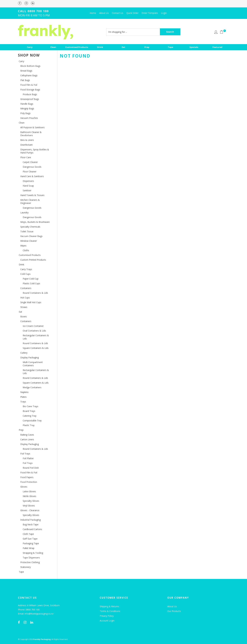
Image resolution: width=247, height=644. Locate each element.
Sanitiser (27, 190)
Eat (123, 47)
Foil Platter (28, 458)
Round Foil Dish (31, 468)
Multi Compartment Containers (33, 364)
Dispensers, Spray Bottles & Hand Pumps (35, 151)
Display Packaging (30, 357)
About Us (104, 13)
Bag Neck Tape (31, 524)
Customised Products (77, 47)
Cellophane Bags (29, 75)
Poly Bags (25, 113)
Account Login (107, 621)
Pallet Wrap (29, 548)
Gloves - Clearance (30, 510)
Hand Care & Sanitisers (32, 176)
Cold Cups (25, 274)
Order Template (150, 13)
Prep (147, 47)
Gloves (24, 487)
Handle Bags (27, 104)
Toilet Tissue (27, 231)
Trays (23, 402)
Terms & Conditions (110, 611)
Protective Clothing (30, 562)
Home (93, 13)
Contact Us (118, 13)
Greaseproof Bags (30, 99)
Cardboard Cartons (32, 529)
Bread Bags (26, 71)
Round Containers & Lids (35, 293)
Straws (24, 307)
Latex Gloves (29, 491)
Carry (30, 47)
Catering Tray (30, 416)
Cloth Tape (28, 534)
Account (216, 32)
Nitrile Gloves (29, 496)
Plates (23, 397)
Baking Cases (27, 435)
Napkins (24, 392)
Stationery (26, 567)
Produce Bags (30, 94)
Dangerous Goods (32, 167)
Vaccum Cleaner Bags (31, 236)
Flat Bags (25, 80)
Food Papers (27, 477)
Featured (217, 47)
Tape (170, 47)
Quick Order (132, 13)
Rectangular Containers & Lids (36, 337)
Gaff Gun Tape (30, 539)
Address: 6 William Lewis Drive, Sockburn (39, 605)
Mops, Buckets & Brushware (35, 222)
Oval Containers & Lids (34, 331)
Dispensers (28, 181)
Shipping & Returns (109, 606)
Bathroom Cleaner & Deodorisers (31, 134)
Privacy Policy (107, 616)
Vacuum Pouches (29, 118)
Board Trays (29, 411)
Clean (53, 47)
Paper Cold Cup (31, 279)
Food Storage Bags (30, 90)
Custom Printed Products (33, 260)
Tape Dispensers (31, 558)
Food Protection (29, 482)
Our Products (174, 611)
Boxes (24, 316)
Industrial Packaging (30, 520)
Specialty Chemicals (30, 227)
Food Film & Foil (29, 85)
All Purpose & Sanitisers (32, 127)
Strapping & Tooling (33, 553)
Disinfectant (26, 145)
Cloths (26, 250)
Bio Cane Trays (30, 406)
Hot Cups (25, 298)
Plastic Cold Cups (31, 283)
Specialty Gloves (31, 501)
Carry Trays (26, 269)
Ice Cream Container (33, 326)
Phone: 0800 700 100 (29, 610)
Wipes (23, 246)
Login (164, 13)
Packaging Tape (31, 543)
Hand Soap (28, 186)
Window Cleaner (29, 241)
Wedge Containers (32, 387)
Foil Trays (25, 454)
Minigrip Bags (27, 108)
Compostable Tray (32, 420)
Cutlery (24, 353)
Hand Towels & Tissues (32, 195)
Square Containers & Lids (36, 348)
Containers (26, 288)
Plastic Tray (29, 425)
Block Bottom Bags (30, 66)
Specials (194, 47)
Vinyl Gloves (29, 506)
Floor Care (26, 157)
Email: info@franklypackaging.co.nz (36, 614)
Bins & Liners (27, 140)
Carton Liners (27, 439)
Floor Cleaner (30, 172)
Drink (100, 47)
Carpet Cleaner (30, 162)
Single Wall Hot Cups (31, 302)
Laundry (24, 212)
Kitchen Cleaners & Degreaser (30, 201)
